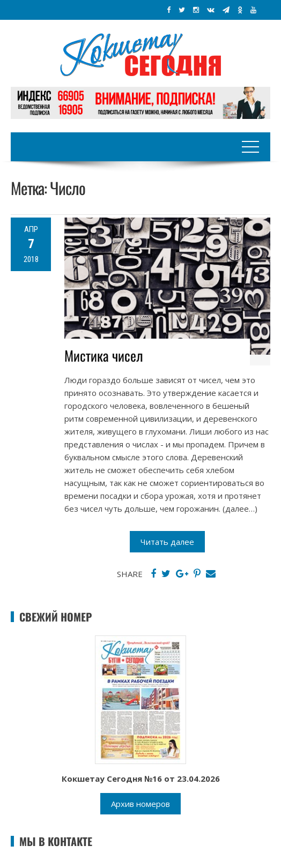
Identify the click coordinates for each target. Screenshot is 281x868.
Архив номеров (140, 804)
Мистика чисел (104, 356)
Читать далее (167, 542)
